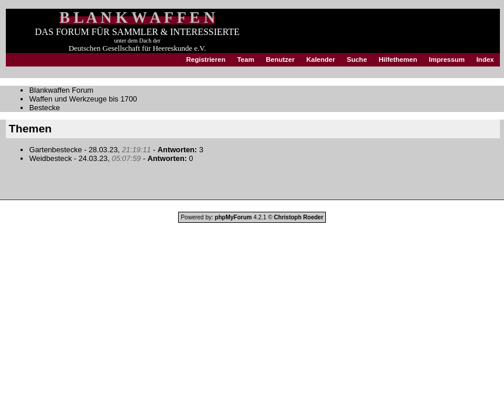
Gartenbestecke (55, 150)
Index (485, 60)
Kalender (320, 60)
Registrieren (206, 60)
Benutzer (280, 60)
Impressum (446, 60)
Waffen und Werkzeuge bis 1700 (83, 99)
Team (246, 60)
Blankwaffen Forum (61, 90)
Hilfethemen (398, 60)
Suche (357, 60)
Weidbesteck (51, 158)
